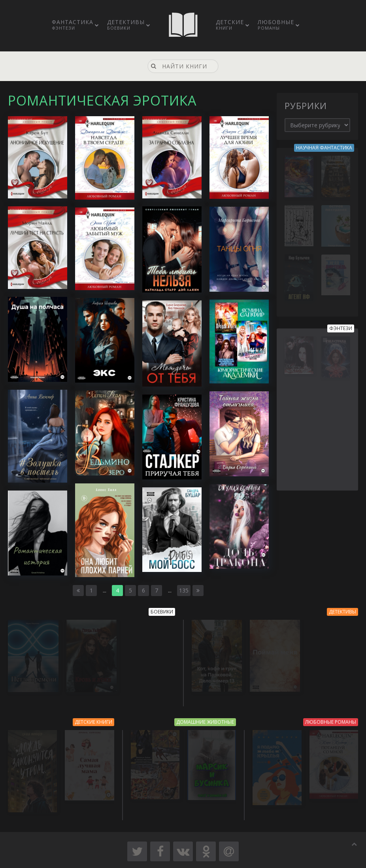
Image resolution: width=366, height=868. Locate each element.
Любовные (276, 25)
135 (184, 590)
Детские (230, 25)
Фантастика (73, 25)
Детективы (126, 25)
